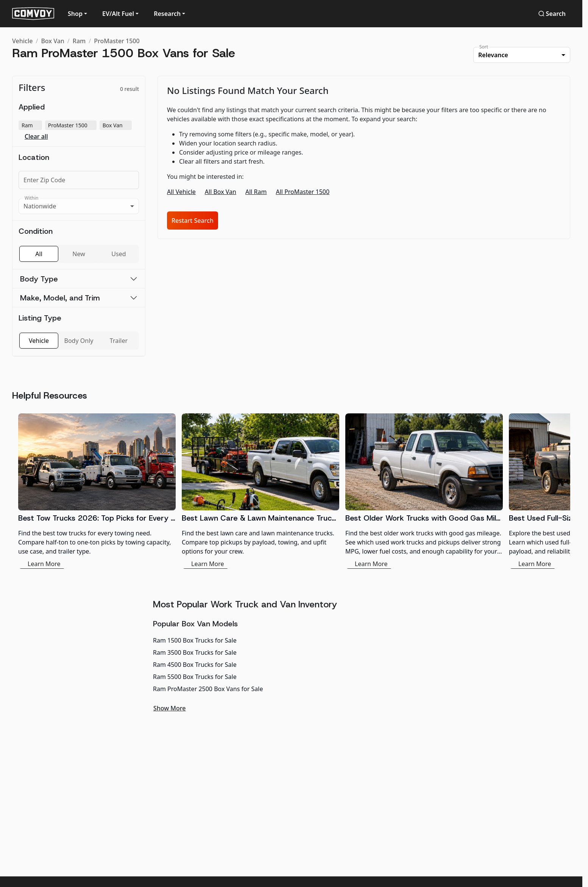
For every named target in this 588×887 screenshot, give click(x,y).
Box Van (52, 41)
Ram (79, 41)
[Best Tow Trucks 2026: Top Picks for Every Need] (97, 491)
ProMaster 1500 (117, 41)
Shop (75, 14)
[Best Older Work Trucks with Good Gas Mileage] (424, 491)
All (39, 254)
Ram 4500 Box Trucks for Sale (195, 665)
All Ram (256, 192)
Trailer (119, 341)
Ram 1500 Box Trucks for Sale (195, 640)
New (79, 254)
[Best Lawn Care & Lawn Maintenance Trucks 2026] (260, 491)
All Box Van (221, 192)
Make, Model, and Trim (60, 298)
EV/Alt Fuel (118, 14)
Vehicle (22, 41)
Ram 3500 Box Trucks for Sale (195, 652)
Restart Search (193, 221)
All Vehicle (181, 192)
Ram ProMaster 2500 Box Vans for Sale (208, 689)
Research (167, 14)
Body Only (79, 341)
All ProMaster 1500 (303, 192)
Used (119, 254)
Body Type (39, 279)
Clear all (36, 137)
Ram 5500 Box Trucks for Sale (195, 677)
